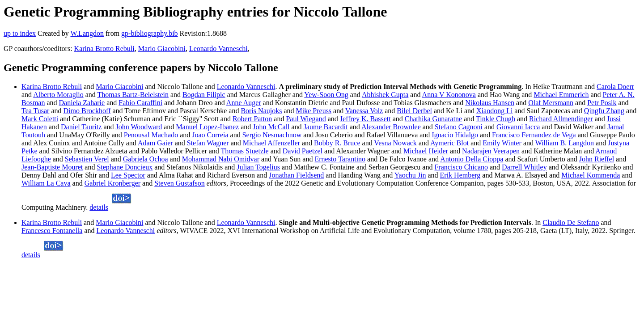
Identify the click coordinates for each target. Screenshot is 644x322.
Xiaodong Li (494, 111)
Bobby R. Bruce (337, 143)
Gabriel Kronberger (112, 183)
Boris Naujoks (261, 111)
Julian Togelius (258, 167)
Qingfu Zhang (604, 111)
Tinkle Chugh (496, 119)
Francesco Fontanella (52, 231)
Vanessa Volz (364, 111)
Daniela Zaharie (82, 103)
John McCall (271, 127)
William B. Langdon (565, 143)
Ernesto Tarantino (340, 159)
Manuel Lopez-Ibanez (207, 127)
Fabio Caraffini (140, 103)
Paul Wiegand (306, 119)
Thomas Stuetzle (245, 151)
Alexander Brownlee (391, 127)
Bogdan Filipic (204, 95)
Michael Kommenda (591, 175)
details (99, 207)
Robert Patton (252, 119)
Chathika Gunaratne (433, 119)
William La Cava (46, 183)
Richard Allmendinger (561, 119)
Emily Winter (502, 143)
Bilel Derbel (414, 111)
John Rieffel (597, 159)
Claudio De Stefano (571, 222)
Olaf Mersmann (551, 103)
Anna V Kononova (449, 95)
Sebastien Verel (87, 159)
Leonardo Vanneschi (218, 49)
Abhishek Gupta (385, 95)
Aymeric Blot (449, 143)
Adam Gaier (155, 143)
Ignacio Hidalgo (455, 135)
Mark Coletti (40, 119)
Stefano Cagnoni (459, 127)
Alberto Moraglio (58, 95)
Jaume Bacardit (326, 127)
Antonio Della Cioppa (472, 159)
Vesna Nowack (395, 143)
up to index (20, 33)
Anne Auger (244, 103)
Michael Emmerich (561, 95)
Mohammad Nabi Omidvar (221, 159)
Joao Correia (210, 135)
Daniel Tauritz (81, 127)
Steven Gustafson (179, 183)
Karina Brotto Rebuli (104, 49)
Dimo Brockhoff (87, 111)
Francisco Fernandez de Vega (534, 135)
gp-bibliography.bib (150, 33)
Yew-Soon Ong (326, 95)
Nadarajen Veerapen (491, 151)
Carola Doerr (615, 87)
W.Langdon (87, 33)
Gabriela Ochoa (146, 159)
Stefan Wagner (208, 143)
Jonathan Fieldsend (296, 175)
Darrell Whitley (524, 167)
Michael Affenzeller (271, 143)
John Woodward (139, 127)
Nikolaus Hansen (490, 103)
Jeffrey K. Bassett (365, 119)
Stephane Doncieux (125, 167)
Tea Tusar (35, 111)
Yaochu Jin (410, 175)
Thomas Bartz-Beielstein (133, 95)
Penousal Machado (151, 135)
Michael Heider (426, 151)
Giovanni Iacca (518, 127)
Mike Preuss (314, 111)
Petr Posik (602, 103)
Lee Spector (128, 175)
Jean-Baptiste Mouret (52, 167)
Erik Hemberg (460, 175)
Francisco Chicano (461, 167)
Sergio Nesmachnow (272, 135)
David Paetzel (303, 151)
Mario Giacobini (162, 49)
